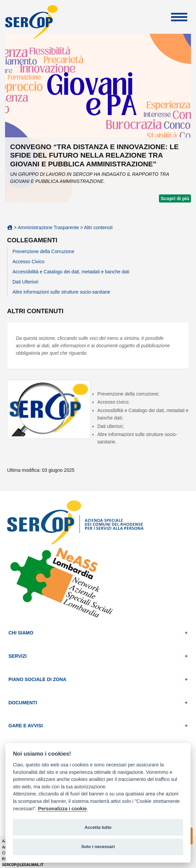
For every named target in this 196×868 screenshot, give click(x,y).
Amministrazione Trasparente (48, 227)
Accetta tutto (98, 827)
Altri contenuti (98, 227)
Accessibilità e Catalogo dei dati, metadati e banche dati (71, 272)
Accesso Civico (28, 262)
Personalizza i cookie (62, 809)
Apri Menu (179, 17)
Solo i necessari (98, 847)
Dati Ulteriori (25, 282)
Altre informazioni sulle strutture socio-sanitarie (61, 292)
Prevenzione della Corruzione (43, 251)
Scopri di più (175, 198)
